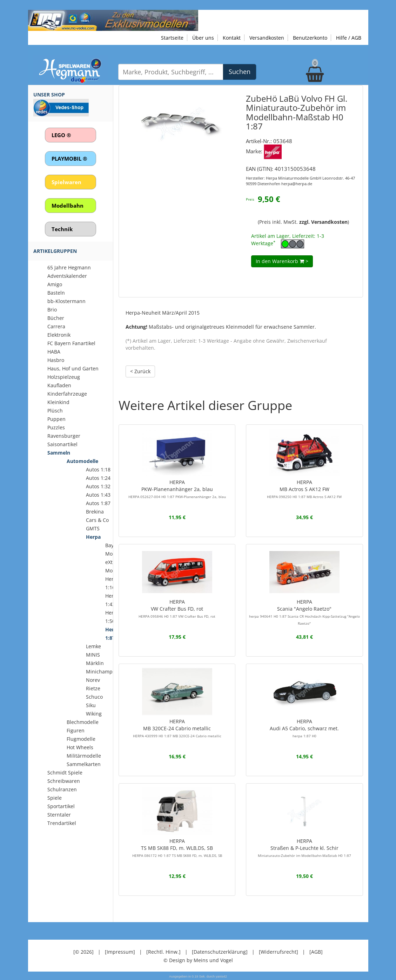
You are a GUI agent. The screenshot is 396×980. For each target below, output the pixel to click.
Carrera (56, 326)
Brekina (95, 512)
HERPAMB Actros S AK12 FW (304, 489)
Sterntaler (59, 815)
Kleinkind (58, 402)
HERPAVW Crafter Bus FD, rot (177, 609)
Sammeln (59, 453)
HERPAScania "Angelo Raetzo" (304, 612)
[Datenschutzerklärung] (220, 952)
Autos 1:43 (98, 495)
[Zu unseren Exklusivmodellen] (113, 20)
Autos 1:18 (98, 469)
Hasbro (56, 360)
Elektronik (59, 335)
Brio (52, 310)
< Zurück (140, 371)
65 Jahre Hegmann (69, 267)
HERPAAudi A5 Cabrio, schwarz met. (304, 728)
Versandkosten (267, 38)
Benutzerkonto (310, 38)
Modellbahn (68, 206)
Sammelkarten (84, 764)
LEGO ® (61, 135)
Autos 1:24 (98, 478)
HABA (54, 352)
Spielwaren (66, 182)
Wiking (94, 714)
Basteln (56, 293)
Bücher (56, 318)
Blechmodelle (83, 722)
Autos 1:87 (98, 503)
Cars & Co (97, 520)
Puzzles (56, 427)
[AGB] (316, 952)
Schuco (94, 697)
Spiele (55, 798)
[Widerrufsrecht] (278, 952)
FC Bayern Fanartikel (71, 343)
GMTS (93, 528)
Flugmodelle (81, 739)
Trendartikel (62, 823)
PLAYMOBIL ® (69, 159)
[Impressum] (120, 952)
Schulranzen (62, 789)
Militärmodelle (84, 756)
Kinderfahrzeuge (67, 394)
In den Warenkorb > (282, 261)
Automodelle (82, 461)
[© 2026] (83, 952)
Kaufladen (59, 385)
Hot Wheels (80, 747)
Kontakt (232, 38)
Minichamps (100, 672)
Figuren (76, 730)
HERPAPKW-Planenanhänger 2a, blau (177, 489)
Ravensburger (64, 436)
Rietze (93, 688)
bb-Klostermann (66, 301)
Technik (62, 229)
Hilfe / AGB (349, 38)
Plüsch (55, 411)
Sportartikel (61, 806)
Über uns (203, 38)
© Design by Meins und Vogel (198, 960)
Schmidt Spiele (65, 773)
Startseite (172, 38)
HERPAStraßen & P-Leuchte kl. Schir (304, 848)
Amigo (55, 284)
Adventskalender (67, 276)
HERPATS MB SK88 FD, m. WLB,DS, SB (177, 848)
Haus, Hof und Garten (73, 368)
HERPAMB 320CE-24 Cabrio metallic (177, 728)
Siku (91, 705)
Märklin (95, 663)
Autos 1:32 (98, 486)
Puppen (56, 419)
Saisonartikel (62, 444)
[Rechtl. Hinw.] (163, 952)
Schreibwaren (64, 781)
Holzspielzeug (64, 377)
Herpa (93, 537)
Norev (93, 680)
